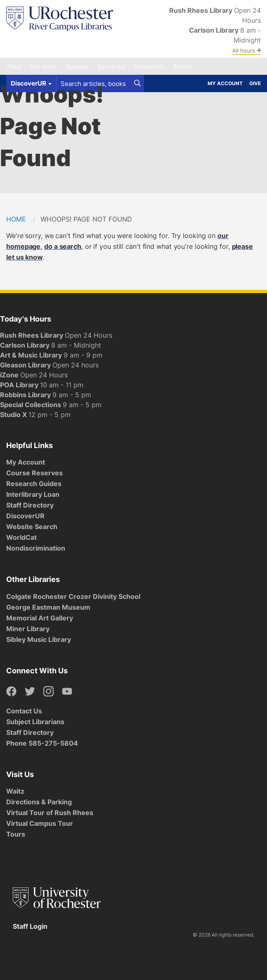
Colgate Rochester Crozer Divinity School (73, 596)
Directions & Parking (39, 802)
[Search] (137, 83)
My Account (225, 83)
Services (111, 67)
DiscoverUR (25, 516)
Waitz (15, 791)
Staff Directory (30, 505)
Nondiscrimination (36, 548)
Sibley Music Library (39, 639)
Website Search (32, 527)
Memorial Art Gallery (40, 618)
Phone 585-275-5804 (42, 743)
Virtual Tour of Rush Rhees (50, 813)
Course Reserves (34, 473)
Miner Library (28, 629)
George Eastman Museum (48, 607)
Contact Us (24, 711)
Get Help (43, 67)
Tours (16, 834)
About (182, 67)
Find (14, 67)
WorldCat (21, 537)
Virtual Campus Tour (40, 823)
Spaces (77, 67)
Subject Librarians (35, 722)
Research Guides (34, 484)
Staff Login (30, 926)
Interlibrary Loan (33, 494)
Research (149, 67)
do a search (63, 246)
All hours (247, 50)
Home (16, 219)
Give (255, 83)
